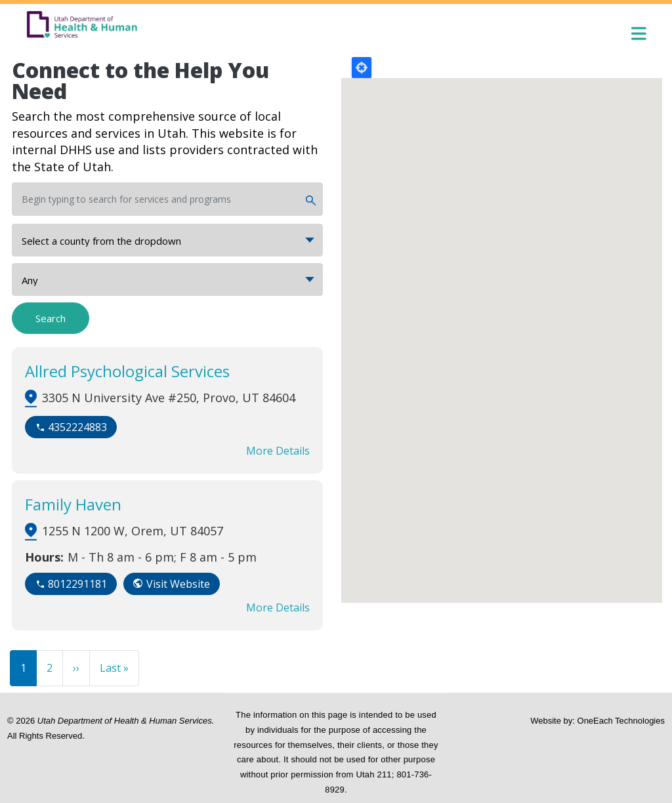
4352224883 (77, 427)
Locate (362, 68)
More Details (278, 451)
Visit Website (178, 584)
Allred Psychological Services (127, 371)
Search (51, 318)
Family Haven (73, 504)
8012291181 (77, 584)
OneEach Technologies (621, 721)
